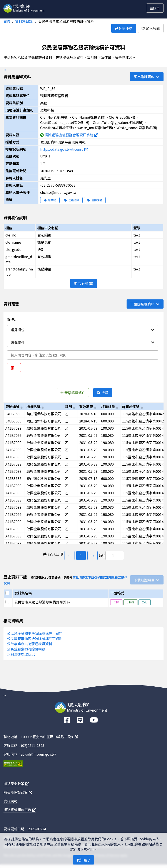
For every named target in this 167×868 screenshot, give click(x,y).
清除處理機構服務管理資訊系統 (71, 135)
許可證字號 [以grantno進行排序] (131, 407)
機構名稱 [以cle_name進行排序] (33, 407)
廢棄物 (50, 200)
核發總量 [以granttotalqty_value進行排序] (108, 407)
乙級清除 (72, 200)
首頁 (7, 21)
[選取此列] (8, 602)
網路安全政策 (16, 784)
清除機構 (95, 200)
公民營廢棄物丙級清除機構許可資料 (35, 638)
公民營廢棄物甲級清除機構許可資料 (35, 633)
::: (5, 69)
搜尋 (103, 393)
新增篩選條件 (73, 393)
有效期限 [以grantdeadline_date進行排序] (86, 407)
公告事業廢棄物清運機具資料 (30, 644)
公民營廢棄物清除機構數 (26, 649)
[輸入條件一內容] (83, 355)
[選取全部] (8, 593)
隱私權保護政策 (18, 792)
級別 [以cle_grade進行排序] (68, 407)
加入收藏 (151, 28)
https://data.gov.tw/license (64, 149)
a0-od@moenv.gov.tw (38, 754)
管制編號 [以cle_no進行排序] (12, 407)
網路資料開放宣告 (20, 810)
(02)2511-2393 (33, 745)
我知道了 (83, 860)
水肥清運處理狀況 (21, 654)
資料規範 (10, 801)
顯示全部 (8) (84, 283)
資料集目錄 (24, 21)
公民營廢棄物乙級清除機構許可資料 (66, 21)
